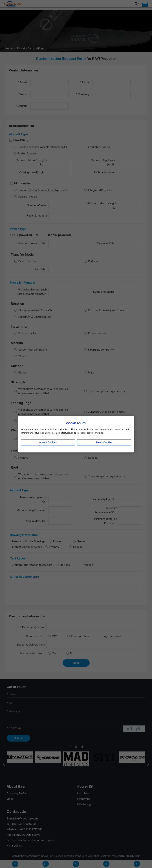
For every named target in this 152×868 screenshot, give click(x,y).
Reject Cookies (104, 442)
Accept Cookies (48, 442)
